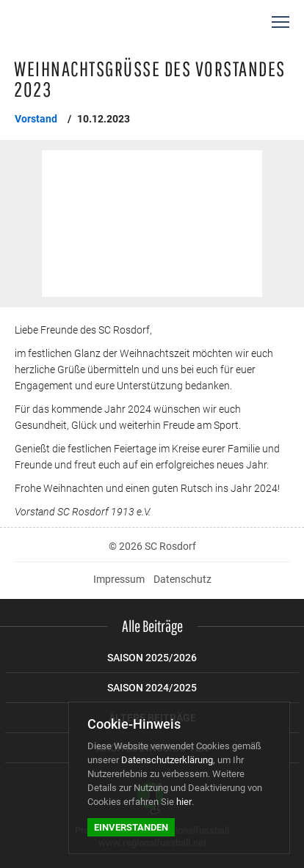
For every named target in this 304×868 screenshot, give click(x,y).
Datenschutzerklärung (167, 760)
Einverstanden (131, 827)
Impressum (119, 579)
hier (184, 802)
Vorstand (36, 119)
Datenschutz (182, 579)
